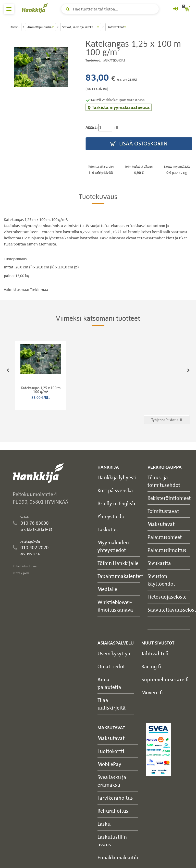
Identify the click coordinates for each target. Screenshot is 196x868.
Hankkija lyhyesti (117, 477)
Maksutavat (161, 524)
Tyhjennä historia (167, 420)
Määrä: (91, 128)
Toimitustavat (163, 511)
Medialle (107, 589)
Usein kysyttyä (114, 653)
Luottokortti (111, 751)
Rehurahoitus (113, 811)
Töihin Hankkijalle (118, 563)
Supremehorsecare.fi (165, 679)
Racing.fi (151, 666)
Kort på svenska (115, 490)
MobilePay (109, 764)
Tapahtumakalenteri (121, 576)
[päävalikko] (9, 9)
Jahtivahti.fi (155, 653)
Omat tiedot (111, 666)
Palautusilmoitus (167, 550)
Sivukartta (159, 563)
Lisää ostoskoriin (139, 144)
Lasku (104, 824)
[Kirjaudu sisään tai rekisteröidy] (175, 9)
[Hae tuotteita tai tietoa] (110, 9)
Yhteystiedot (112, 516)
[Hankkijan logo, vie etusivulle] (36, 8)
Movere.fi (152, 692)
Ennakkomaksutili (118, 857)
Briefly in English (116, 503)
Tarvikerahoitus (115, 798)
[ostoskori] (187, 9)
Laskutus (108, 529)
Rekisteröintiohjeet (169, 498)
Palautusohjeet (165, 537)
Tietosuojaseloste (167, 597)
